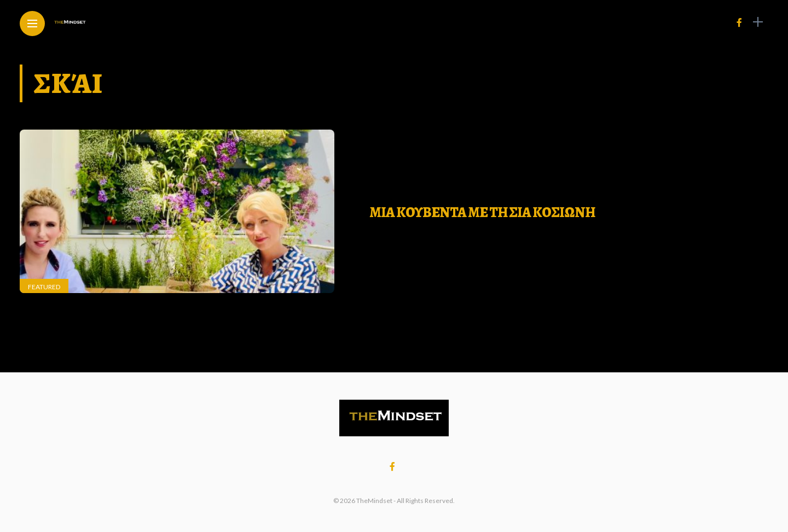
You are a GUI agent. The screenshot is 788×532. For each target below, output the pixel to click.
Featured (44, 287)
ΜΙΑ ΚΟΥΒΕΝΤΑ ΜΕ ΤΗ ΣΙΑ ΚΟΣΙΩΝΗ (482, 212)
